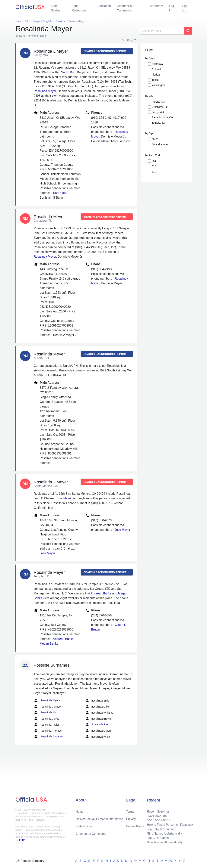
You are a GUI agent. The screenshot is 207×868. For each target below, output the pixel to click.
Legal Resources (79, 8)
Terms (130, 811)
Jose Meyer (64, 498)
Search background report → (107, 51)
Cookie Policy (135, 826)
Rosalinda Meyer (45, 91)
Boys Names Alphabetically (164, 842)
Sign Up (185, 8)
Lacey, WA (158, 112)
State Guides (55, 8)
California (157, 64)
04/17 (158, 820)
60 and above (160, 144)
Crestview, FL (160, 107)
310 (154, 166)
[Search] (162, 31)
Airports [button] (155, 6)
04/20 (158, 815)
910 (154, 172)
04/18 (150, 820)
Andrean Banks (101, 593)
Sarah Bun (68, 72)
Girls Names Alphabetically (164, 833)
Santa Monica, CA (162, 117)
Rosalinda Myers (47, 701)
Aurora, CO (158, 102)
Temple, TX (158, 123)
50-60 (155, 139)
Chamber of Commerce (125, 8)
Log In (172, 8)
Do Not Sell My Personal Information (100, 818)
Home (80, 811)
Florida (156, 75)
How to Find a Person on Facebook (169, 824)
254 (154, 161)
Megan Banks (49, 644)
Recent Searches (157, 811)
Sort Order (128, 40)
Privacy (131, 818)
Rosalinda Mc (45, 713)
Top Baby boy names (160, 829)
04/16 (166, 820)
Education (104, 6)
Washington (159, 85)
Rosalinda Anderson (49, 737)
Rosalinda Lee (97, 725)
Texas (155, 80)
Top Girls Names (157, 838)
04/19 (166, 815)
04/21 (150, 815)
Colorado (157, 69)
